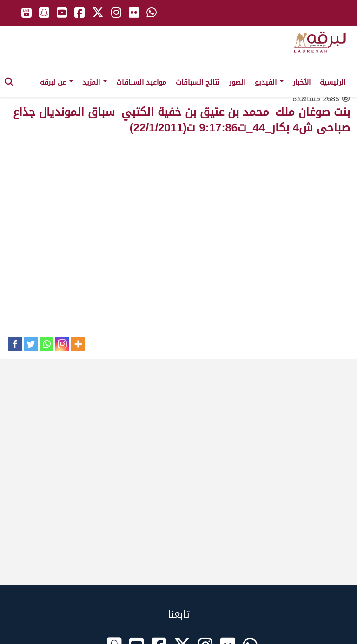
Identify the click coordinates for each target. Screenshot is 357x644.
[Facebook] (15, 344)
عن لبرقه (56, 82)
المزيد (95, 82)
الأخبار (302, 82)
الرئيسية (333, 82)
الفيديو (269, 82)
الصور (237, 82)
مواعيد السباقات (141, 82)
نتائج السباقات (198, 82)
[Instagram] (62, 344)
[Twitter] (31, 344)
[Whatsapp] (46, 344)
